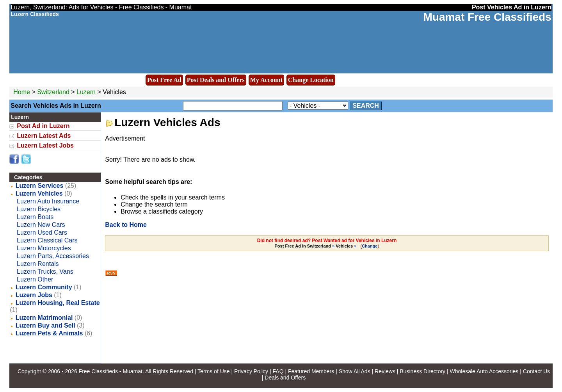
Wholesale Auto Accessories (484, 371)
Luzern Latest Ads (44, 136)
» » (316, 246)
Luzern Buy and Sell (45, 325)
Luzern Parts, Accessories (53, 256)
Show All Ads (355, 371)
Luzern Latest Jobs (45, 145)
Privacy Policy (251, 371)
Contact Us (536, 371)
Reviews (385, 371)
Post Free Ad (164, 80)
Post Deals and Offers (216, 80)
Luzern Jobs (34, 295)
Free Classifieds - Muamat (111, 371)
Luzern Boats (35, 217)
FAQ (278, 371)
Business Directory (422, 371)
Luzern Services (40, 186)
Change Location (311, 80)
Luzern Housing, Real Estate (58, 303)
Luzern (87, 92)
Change (370, 246)
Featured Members (311, 371)
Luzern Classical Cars (47, 240)
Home (22, 92)
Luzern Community (44, 287)
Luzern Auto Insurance (48, 201)
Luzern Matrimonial (44, 318)
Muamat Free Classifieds (487, 17)
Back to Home (126, 225)
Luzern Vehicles (39, 193)
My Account (266, 80)
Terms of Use (213, 371)
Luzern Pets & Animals (49, 333)
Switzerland (53, 92)
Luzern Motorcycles (44, 248)
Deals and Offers (285, 378)
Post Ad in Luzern (43, 126)
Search (366, 106)
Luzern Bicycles (39, 209)
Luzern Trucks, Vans (45, 272)
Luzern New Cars (41, 225)
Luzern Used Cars (42, 233)
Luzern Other (35, 279)
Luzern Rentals (38, 264)
